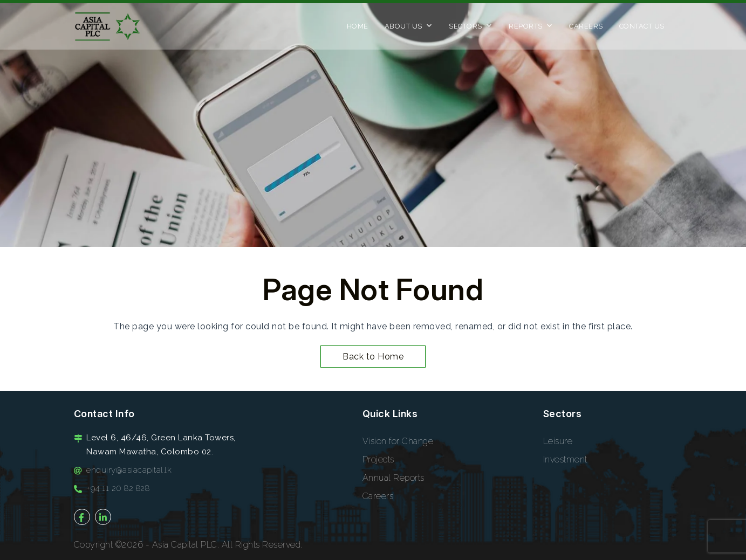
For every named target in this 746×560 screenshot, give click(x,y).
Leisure (558, 441)
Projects (378, 459)
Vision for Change (398, 441)
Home (358, 26)
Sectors (471, 29)
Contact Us (642, 26)
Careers (586, 26)
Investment (565, 459)
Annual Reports (393, 478)
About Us (409, 29)
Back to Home (373, 357)
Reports (531, 29)
